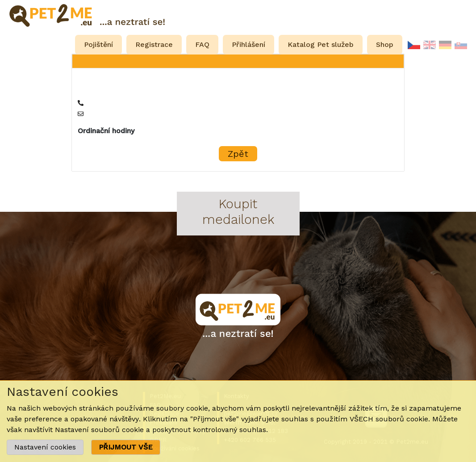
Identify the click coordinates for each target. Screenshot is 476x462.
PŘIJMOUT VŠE (126, 447)
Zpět (238, 154)
